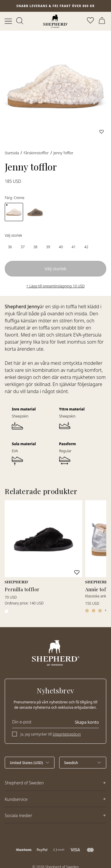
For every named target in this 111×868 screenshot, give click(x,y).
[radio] (10, 247)
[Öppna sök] (20, 21)
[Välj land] (30, 763)
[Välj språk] (83, 763)
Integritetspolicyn (67, 734)
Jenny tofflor (63, 153)
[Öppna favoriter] (91, 21)
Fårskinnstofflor (36, 153)
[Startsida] (55, 21)
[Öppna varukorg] (103, 21)
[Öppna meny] (8, 21)
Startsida (12, 153)
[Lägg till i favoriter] (102, 132)
